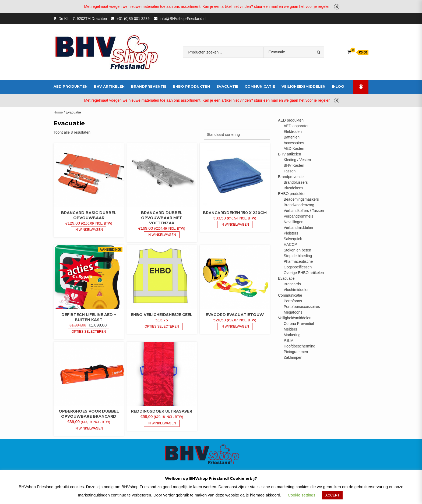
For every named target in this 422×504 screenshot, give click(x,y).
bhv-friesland (199, 69)
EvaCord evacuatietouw (235, 315)
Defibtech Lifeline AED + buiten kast (89, 317)
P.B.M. (289, 340)
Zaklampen (293, 357)
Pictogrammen (296, 352)
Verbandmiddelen (243, 69)
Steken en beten (297, 250)
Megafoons (293, 312)
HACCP (290, 244)
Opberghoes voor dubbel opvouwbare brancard (89, 414)
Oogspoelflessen (298, 267)
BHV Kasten (294, 165)
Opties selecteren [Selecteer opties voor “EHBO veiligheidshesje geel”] (162, 326)
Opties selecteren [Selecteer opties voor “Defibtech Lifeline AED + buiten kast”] (89, 332)
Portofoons (293, 301)
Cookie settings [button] (302, 495)
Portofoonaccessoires (302, 307)
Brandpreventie (149, 86)
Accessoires (294, 143)
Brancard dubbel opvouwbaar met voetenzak (162, 218)
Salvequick (293, 239)
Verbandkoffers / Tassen (304, 211)
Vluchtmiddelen (297, 290)
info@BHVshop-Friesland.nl (183, 19)
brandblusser (274, 69)
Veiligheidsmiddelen (303, 86)
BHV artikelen (109, 86)
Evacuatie (227, 86)
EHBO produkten (191, 86)
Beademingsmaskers (301, 199)
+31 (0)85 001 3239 (133, 19)
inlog (338, 86)
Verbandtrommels (298, 216)
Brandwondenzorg (299, 205)
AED (219, 69)
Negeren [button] (337, 7)
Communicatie (260, 86)
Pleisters (291, 233)
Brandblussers (296, 182)
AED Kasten (294, 148)
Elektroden (293, 132)
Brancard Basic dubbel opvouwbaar (89, 215)
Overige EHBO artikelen (304, 273)
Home (58, 112)
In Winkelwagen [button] (89, 230)
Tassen (290, 171)
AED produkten (71, 86)
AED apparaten (297, 126)
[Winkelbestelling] (237, 135)
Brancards (292, 284)
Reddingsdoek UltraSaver (162, 411)
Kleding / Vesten (297, 160)
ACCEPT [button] (333, 495)
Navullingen (293, 222)
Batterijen (292, 137)
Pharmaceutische (298, 261)
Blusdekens (293, 188)
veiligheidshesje (305, 69)
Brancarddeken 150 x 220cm (235, 213)
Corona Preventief (299, 324)
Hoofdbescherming (300, 346)
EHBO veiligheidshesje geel (162, 315)
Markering (292, 335)
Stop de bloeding (298, 256)
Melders (290, 329)
